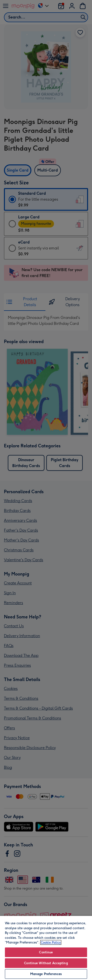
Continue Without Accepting (46, 963)
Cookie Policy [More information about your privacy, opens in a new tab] (51, 942)
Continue (46, 952)
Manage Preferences (46, 974)
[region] (46, 948)
